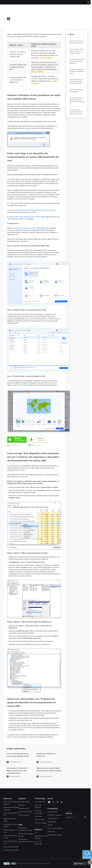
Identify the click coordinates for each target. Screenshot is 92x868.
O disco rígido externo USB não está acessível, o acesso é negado (31, 210)
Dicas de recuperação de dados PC (11, 803)
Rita (9, 22)
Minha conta (51, 832)
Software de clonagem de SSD (10, 837)
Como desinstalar (40, 802)
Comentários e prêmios (55, 815)
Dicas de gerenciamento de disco (11, 825)
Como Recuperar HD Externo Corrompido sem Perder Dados (76, 81)
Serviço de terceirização (39, 843)
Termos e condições (41, 823)
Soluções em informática (11, 850)
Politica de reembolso (38, 806)
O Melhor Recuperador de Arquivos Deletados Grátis (77, 71)
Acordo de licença (40, 820)
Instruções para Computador (46, 22)
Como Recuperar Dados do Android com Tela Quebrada (77, 61)
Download (22, 805)
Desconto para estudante (55, 828)
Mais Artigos (12, 24)
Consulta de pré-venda (25, 812)
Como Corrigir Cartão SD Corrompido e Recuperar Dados (77, 51)
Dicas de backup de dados (10, 820)
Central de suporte (24, 802)
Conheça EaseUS (53, 812)
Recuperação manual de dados (41, 837)
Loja (36, 833)
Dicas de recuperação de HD (11, 814)
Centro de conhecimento (11, 847)
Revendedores (52, 822)
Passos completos (46, 58)
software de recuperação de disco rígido (27, 228)
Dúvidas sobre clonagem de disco (26, 835)
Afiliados (50, 825)
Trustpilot (69, 811)
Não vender (38, 816)
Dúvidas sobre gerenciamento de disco (26, 840)
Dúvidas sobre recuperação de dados (25, 829)
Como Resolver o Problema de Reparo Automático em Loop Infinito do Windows (17, 771)
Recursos (8, 798)
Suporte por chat (24, 808)
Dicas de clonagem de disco (10, 831)
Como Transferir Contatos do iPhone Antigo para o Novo (76, 112)
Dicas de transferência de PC (10, 842)
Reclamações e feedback (55, 835)
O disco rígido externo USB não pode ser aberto (25, 217)
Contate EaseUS (52, 818)
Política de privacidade (38, 812)
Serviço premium (24, 815)
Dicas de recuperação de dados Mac (11, 809)
